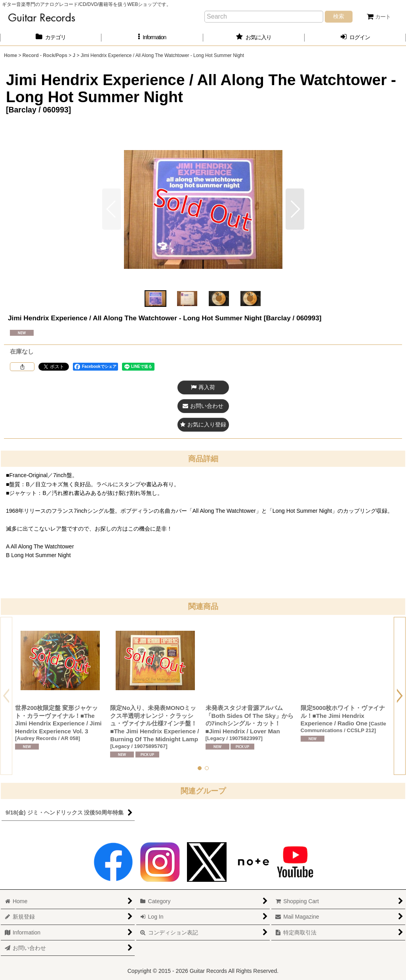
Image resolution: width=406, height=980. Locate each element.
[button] (152, 37)
